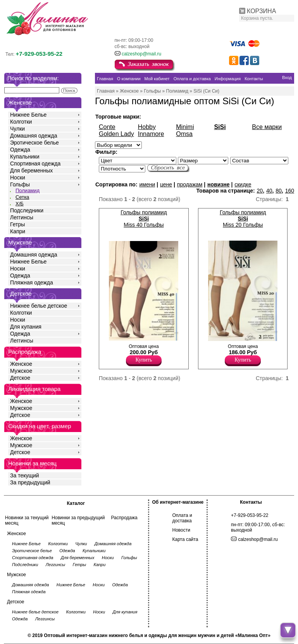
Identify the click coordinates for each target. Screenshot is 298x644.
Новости (181, 530)
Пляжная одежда (32, 282)
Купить (144, 360)
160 (290, 191)
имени (147, 184)
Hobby (147, 127)
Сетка (22, 197)
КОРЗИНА (261, 11)
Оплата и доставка (182, 518)
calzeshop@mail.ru (141, 54)
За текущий (25, 475)
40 (269, 191)
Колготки (21, 122)
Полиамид (28, 190)
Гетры (17, 224)
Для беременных (31, 170)
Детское (21, 294)
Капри (18, 231)
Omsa (184, 134)
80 (279, 191)
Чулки (17, 129)
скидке (243, 184)
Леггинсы (22, 217)
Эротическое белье (34, 143)
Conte (107, 127)
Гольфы (20, 184)
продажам (190, 184)
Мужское (21, 371)
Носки (18, 177)
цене (166, 184)
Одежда (20, 150)
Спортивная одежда (35, 164)
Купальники (25, 157)
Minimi (185, 127)
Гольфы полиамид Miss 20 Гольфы (243, 219)
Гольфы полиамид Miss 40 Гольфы (144, 219)
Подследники (27, 210)
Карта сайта (185, 539)
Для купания (26, 327)
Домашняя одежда (34, 136)
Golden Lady (116, 134)
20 (260, 191)
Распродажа (124, 518)
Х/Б (20, 204)
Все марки (267, 127)
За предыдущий (30, 482)
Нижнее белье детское (39, 306)
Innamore (151, 134)
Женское (21, 364)
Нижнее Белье (28, 115)
